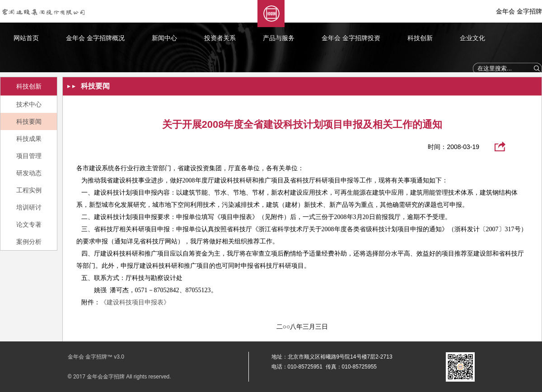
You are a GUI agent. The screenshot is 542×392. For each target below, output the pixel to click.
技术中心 (29, 104)
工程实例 (29, 190)
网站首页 (26, 38)
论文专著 (29, 224)
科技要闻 (29, 121)
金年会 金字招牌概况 (95, 38)
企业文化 (472, 38)
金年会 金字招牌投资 (351, 38)
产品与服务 (279, 38)
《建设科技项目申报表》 (135, 302)
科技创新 (420, 38)
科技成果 (29, 139)
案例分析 (29, 242)
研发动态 (29, 173)
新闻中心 (164, 38)
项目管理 (29, 156)
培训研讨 (29, 207)
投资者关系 (220, 38)
